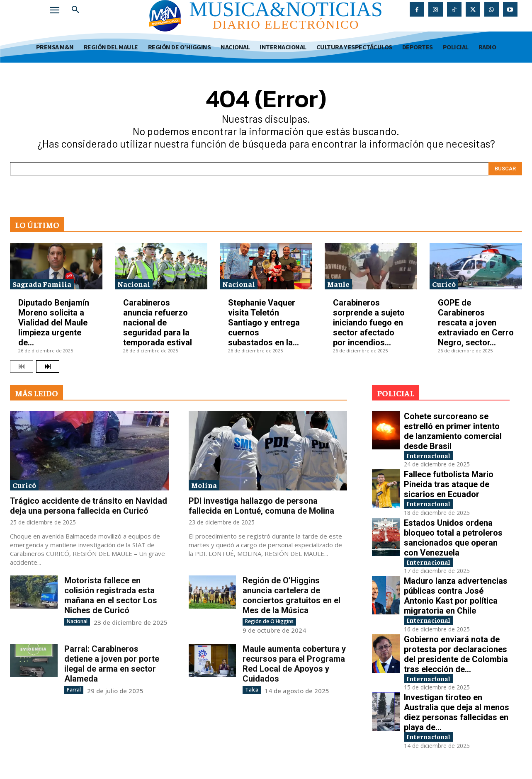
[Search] (505, 169)
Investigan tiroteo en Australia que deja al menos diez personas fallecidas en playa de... (457, 717)
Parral (74, 690)
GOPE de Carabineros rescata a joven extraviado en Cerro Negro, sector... (476, 323)
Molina (204, 485)
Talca (251, 690)
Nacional (134, 284)
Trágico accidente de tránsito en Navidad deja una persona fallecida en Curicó (89, 506)
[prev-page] (22, 366)
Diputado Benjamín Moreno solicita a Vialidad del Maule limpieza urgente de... (54, 323)
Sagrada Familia (42, 284)
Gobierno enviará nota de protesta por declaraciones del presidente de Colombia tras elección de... (456, 658)
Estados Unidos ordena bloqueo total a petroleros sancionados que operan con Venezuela (453, 539)
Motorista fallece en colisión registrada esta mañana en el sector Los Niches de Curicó (111, 595)
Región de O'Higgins (269, 621)
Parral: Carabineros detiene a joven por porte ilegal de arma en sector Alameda (112, 664)
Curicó (444, 284)
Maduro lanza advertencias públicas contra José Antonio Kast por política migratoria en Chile (456, 599)
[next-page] (48, 366)
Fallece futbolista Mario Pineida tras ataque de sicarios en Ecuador (449, 485)
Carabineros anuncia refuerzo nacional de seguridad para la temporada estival (158, 323)
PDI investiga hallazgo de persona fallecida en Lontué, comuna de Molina (261, 506)
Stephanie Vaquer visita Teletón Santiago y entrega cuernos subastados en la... (264, 323)
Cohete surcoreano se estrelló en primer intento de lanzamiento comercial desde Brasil (453, 431)
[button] (75, 10)
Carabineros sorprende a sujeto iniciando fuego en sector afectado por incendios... (369, 323)
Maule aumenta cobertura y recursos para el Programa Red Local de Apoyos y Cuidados (294, 664)
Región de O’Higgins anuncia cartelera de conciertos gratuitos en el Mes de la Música (292, 595)
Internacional (432, 456)
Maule (338, 284)
